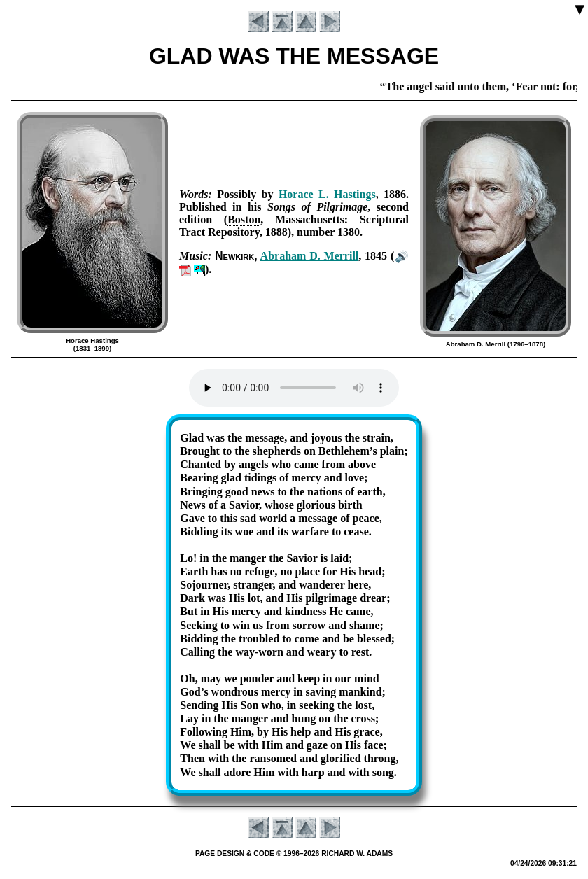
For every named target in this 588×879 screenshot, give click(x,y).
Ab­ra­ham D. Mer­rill (310, 256)
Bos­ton (244, 219)
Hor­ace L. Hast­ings (327, 194)
